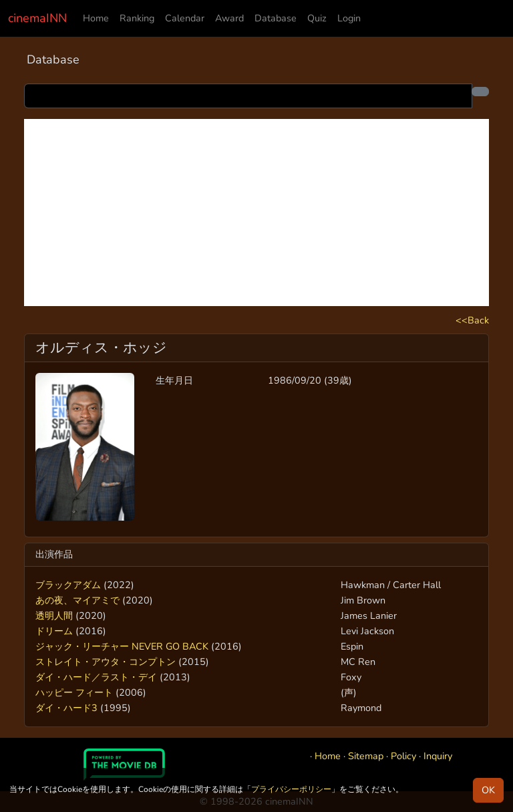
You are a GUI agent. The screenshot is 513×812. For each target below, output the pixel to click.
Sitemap (366, 756)
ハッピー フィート (74, 692)
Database (276, 18)
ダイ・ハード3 (66, 708)
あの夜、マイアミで (77, 600)
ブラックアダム (68, 585)
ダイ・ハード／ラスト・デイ (96, 677)
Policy (403, 756)
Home (96, 18)
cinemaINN (37, 18)
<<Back (472, 320)
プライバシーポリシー (291, 789)
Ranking (137, 18)
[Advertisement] (256, 213)
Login (349, 18)
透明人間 (54, 616)
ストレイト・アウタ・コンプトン (106, 662)
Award (229, 18)
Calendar (185, 18)
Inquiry (438, 756)
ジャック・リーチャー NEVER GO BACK (122, 646)
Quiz (317, 18)
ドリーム (54, 631)
